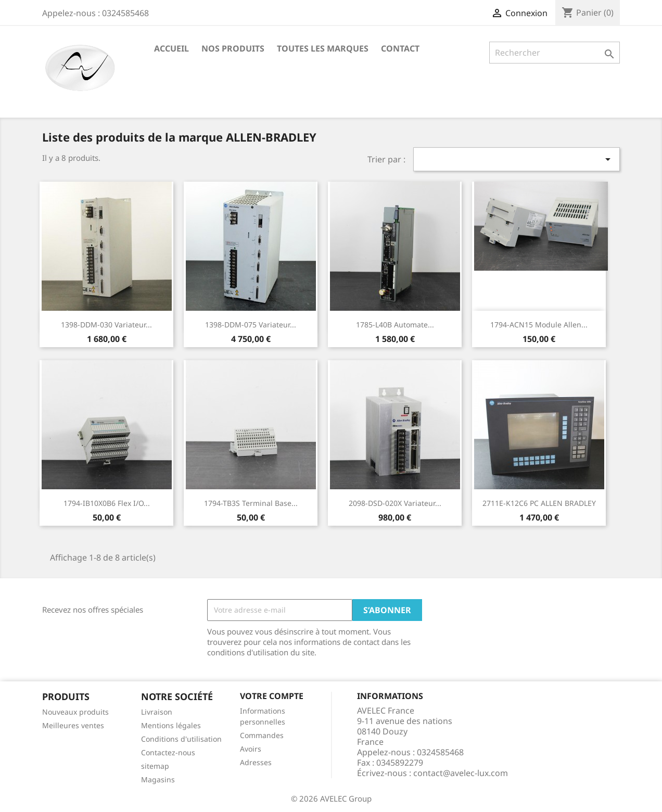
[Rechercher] (555, 53)
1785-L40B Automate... (395, 325)
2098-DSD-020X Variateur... (395, 503)
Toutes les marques (323, 48)
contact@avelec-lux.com (461, 773)
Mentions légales (171, 725)
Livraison (157, 712)
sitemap (155, 766)
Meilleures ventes (73, 725)
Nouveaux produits (75, 712)
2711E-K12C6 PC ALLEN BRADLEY (539, 503)
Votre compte (272, 696)
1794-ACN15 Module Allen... (539, 325)
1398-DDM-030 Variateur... (106, 325)
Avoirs (251, 749)
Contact (400, 48)
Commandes (262, 735)
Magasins (158, 779)
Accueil (171, 48)
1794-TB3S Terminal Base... (251, 503)
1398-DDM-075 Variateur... (251, 325)
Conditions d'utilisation (181, 739)
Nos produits (233, 48)
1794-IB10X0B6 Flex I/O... (107, 503)
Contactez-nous (168, 752)
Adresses (256, 762)
